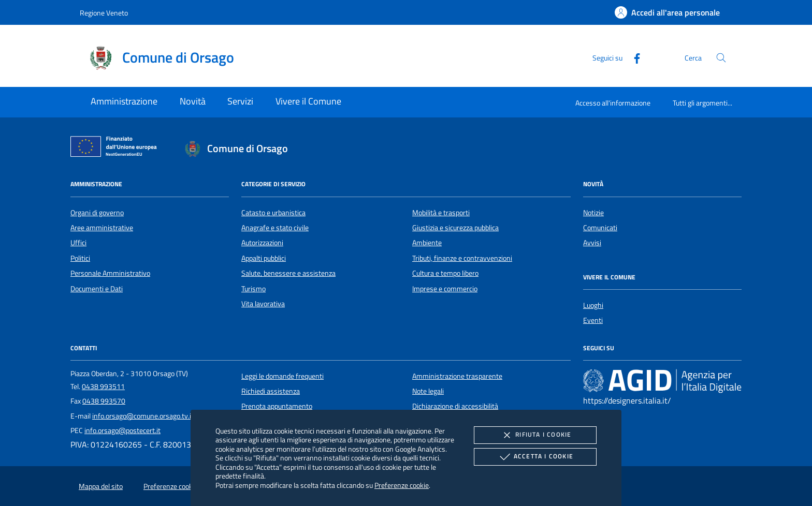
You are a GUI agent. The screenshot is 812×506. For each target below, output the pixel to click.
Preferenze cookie (402, 485)
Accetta (535, 457)
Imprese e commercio (445, 289)
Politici (80, 258)
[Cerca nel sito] (721, 58)
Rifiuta (535, 435)
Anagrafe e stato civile (275, 228)
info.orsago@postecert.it (122, 430)
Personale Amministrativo (110, 273)
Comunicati (600, 228)
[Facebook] (633, 57)
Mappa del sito (101, 486)
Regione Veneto (104, 13)
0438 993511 (103, 386)
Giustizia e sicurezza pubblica (455, 228)
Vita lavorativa (263, 304)
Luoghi (593, 305)
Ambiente (427, 243)
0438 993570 (104, 401)
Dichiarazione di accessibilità (455, 406)
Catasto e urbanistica (273, 213)
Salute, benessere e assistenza (288, 273)
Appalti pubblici (264, 258)
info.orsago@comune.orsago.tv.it (143, 416)
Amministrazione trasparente (457, 376)
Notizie (593, 213)
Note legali (428, 391)
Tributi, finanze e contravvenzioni (462, 258)
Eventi (593, 320)
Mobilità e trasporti (441, 213)
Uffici (78, 243)
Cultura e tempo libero (445, 273)
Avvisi (592, 243)
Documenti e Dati (97, 289)
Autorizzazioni (262, 243)
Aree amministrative (102, 228)
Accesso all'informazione (613, 103)
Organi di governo (97, 213)
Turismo (253, 289)
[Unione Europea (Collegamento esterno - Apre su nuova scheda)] (117, 148)
